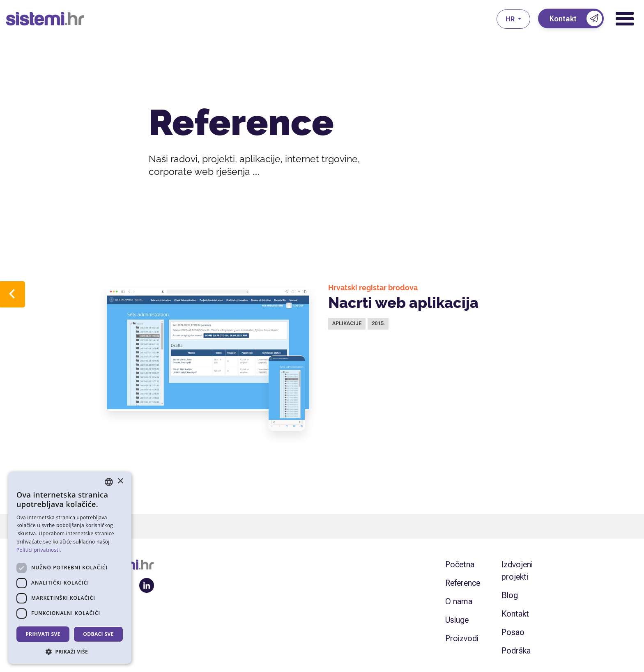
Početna (460, 564)
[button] (70, 651)
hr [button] (511, 19)
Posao (513, 632)
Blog (510, 595)
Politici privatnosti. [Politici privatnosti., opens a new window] (39, 550)
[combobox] (109, 482)
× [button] (120, 481)
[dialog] (70, 568)
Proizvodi (462, 638)
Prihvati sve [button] (43, 634)
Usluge (457, 620)
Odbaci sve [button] (98, 634)
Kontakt (515, 614)
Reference (463, 583)
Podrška (516, 651)
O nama (459, 601)
